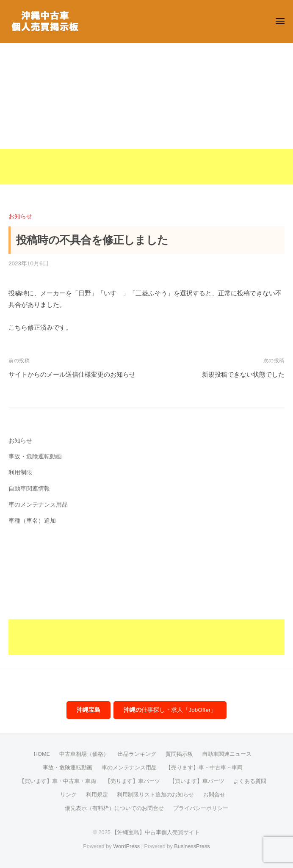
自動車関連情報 (29, 489)
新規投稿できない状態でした (243, 374)
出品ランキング (137, 754)
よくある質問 (250, 781)
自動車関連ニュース (227, 754)
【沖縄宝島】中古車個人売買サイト (156, 832)
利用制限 (20, 473)
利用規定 (97, 795)
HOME (42, 754)
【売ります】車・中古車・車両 (204, 767)
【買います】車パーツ (197, 781)
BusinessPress (192, 846)
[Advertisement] (146, 125)
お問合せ (214, 795)
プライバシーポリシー (201, 808)
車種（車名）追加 (32, 521)
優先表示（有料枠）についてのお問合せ (114, 808)
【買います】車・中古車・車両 (58, 781)
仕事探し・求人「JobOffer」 (170, 710)
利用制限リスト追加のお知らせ (155, 795)
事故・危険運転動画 (35, 456)
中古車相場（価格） (84, 754)
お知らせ (20, 216)
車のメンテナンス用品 (38, 505)
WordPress (126, 846)
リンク (68, 795)
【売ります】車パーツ (133, 781)
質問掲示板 (179, 754)
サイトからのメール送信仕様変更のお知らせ (72, 374)
